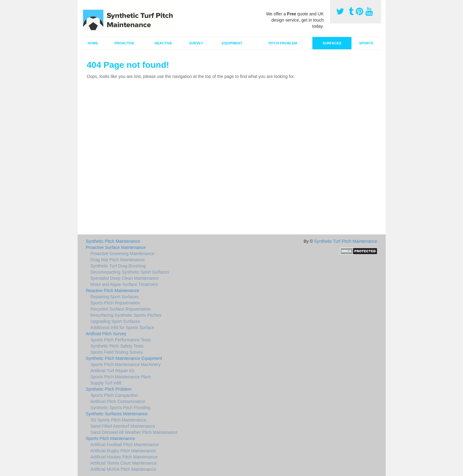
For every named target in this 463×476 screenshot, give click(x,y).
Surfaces (332, 43)
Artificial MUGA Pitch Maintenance (123, 469)
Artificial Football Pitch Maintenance (125, 445)
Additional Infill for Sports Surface (122, 328)
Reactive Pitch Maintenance (113, 291)
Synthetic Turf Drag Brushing (118, 266)
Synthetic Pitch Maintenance (113, 241)
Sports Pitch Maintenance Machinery (126, 364)
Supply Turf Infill (106, 383)
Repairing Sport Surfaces (115, 297)
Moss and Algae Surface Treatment (124, 284)
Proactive (124, 43)
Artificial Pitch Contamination (118, 401)
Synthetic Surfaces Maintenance (117, 414)
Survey (196, 43)
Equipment (232, 43)
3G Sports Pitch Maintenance (119, 420)
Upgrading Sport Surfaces (115, 321)
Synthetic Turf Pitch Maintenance (346, 241)
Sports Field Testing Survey (117, 352)
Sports (366, 43)
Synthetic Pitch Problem (109, 389)
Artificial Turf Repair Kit (112, 371)
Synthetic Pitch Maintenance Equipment (124, 358)
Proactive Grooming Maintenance (123, 254)
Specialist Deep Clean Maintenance (125, 278)
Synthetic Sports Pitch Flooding (121, 408)
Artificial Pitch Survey (106, 334)
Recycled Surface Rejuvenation (121, 309)
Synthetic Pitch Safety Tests (117, 346)
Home (93, 43)
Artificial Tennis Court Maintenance (124, 463)
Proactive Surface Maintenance (116, 247)
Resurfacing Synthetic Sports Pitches (126, 315)
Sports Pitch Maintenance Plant (121, 377)
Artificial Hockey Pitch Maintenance (124, 457)
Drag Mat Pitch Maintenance (118, 260)
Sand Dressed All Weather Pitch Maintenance (134, 432)
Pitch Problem (283, 43)
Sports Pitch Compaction (114, 395)
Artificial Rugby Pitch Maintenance (123, 451)
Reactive (163, 43)
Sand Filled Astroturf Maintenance (123, 426)
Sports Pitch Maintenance (111, 438)
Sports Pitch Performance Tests (121, 340)
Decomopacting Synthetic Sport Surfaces (130, 272)
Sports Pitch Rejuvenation (115, 303)
